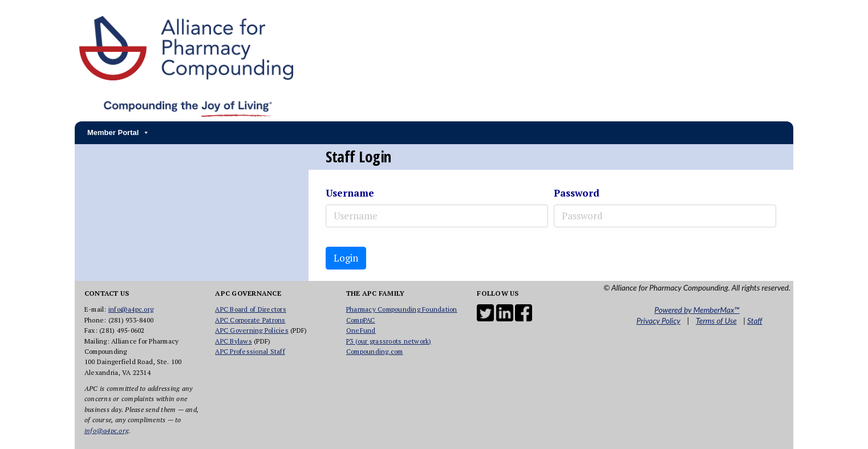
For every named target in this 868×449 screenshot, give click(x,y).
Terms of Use (716, 321)
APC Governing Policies (252, 330)
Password (577, 193)
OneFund (361, 330)
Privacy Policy (658, 321)
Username (350, 193)
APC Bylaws (234, 341)
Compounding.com (375, 351)
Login (346, 258)
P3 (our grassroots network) (389, 341)
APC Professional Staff (250, 351)
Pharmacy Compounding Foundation (402, 309)
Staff (755, 321)
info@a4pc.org (131, 309)
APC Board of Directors (251, 309)
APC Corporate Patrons (250, 320)
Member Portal (118, 132)
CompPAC (361, 320)
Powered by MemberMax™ (697, 310)
